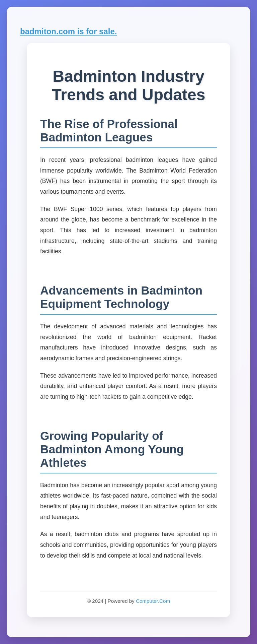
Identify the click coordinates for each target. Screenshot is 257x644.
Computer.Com (153, 601)
